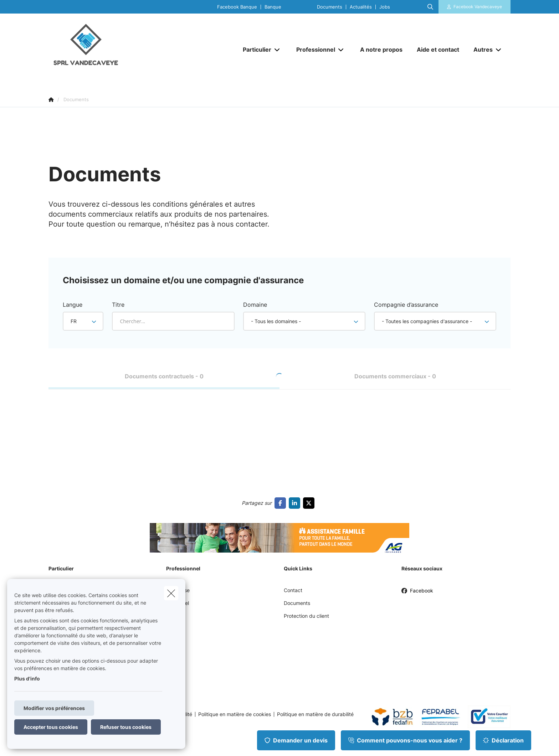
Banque (273, 7)
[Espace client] (475, 7)
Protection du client (306, 616)
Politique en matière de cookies (235, 714)
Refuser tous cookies (126, 727)
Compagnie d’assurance (406, 305)
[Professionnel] (313, 50)
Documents (330, 7)
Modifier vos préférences (54, 708)
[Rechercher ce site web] (430, 7)
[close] (171, 593)
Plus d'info (27, 679)
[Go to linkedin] (296, 503)
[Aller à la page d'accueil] (120, 49)
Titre (118, 305)
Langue (73, 305)
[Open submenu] (278, 50)
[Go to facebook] (282, 503)
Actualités (361, 7)
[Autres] (480, 50)
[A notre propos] (381, 50)
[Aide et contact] (438, 50)
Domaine (255, 305)
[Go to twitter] (310, 503)
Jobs (385, 7)
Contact (293, 590)
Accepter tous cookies (51, 727)
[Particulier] (254, 50)
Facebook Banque (237, 7)
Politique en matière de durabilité (315, 714)
